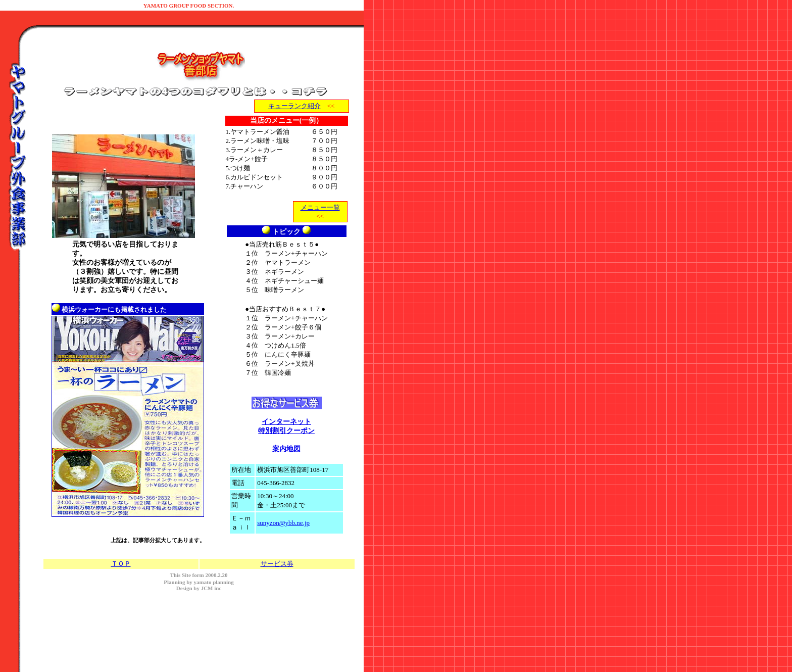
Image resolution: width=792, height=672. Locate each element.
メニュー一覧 (320, 207)
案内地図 (286, 449)
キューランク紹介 (294, 106)
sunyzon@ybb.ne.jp (283, 523)
